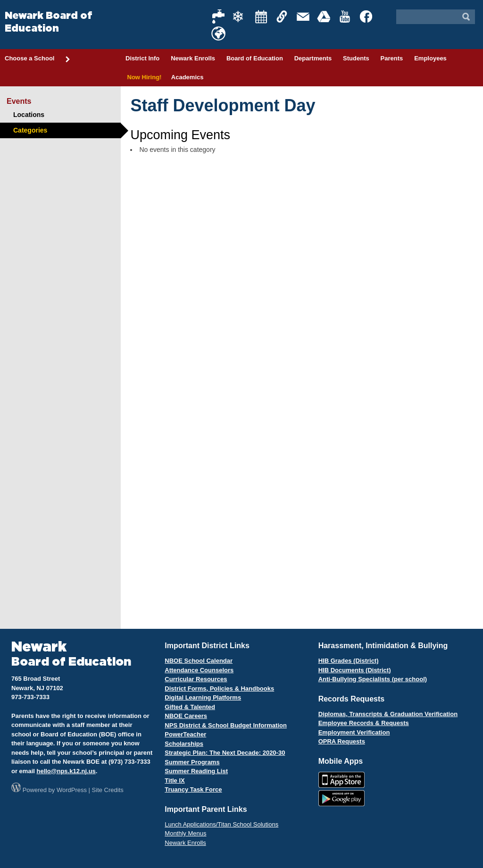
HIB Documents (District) (355, 670)
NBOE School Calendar (199, 661)
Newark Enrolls (193, 58)
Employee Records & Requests (364, 723)
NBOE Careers (186, 716)
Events (19, 101)
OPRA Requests (342, 741)
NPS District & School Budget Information (226, 725)
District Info (142, 58)
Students (356, 58)
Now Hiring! (143, 77)
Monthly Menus (185, 833)
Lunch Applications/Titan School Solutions (221, 824)
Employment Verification (354, 732)
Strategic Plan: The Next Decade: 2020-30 (225, 753)
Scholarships (184, 744)
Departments (313, 58)
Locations (29, 115)
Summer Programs (192, 762)
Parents (392, 58)
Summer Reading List (196, 771)
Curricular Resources (196, 679)
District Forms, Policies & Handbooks (219, 689)
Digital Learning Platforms (203, 697)
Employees (430, 58)
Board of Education (255, 58)
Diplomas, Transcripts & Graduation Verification (388, 714)
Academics (187, 77)
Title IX (175, 780)
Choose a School (38, 59)
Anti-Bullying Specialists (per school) (373, 679)
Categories (30, 130)
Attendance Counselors (199, 670)
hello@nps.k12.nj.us (66, 771)
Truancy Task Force (193, 789)
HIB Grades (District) (349, 661)
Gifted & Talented (190, 707)
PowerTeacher (185, 734)
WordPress (72, 790)
